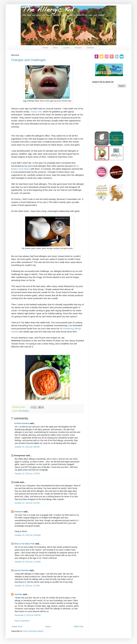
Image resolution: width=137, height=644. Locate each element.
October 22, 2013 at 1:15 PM (27, 474)
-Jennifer (18, 594)
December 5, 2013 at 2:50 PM (28, 615)
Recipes (78, 48)
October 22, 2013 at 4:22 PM (27, 503)
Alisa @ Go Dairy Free (24, 544)
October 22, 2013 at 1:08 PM (27, 447)
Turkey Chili (36, 112)
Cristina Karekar (22, 423)
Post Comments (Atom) (33, 631)
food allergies (24, 411)
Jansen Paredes (21, 570)
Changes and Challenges (28, 60)
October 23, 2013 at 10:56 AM (28, 535)
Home (45, 48)
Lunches (66, 48)
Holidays (90, 48)
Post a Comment (22, 621)
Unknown (18, 512)
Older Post (79, 627)
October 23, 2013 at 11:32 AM (28, 562)
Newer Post (17, 627)
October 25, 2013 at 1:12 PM (27, 586)
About (55, 48)
